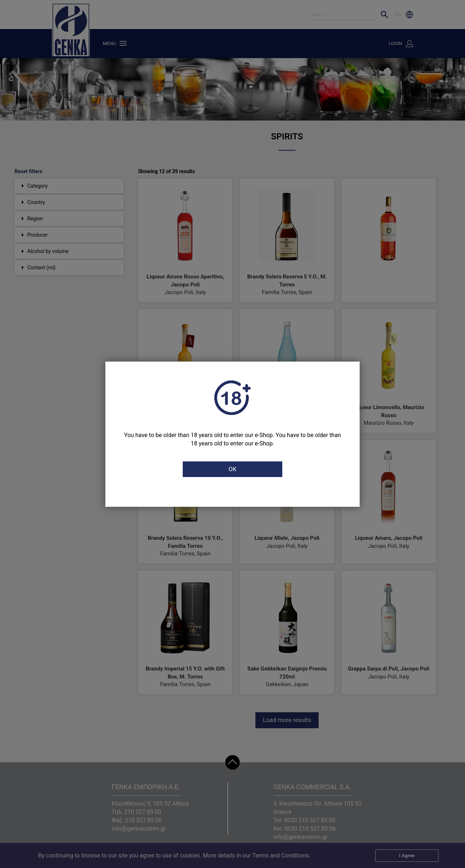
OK (232, 469)
